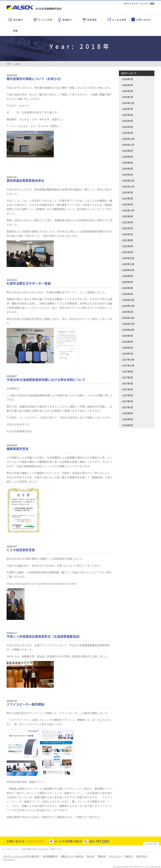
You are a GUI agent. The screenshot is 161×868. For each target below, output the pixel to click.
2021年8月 (128, 240)
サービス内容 (45, 20)
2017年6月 (128, 377)
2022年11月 (128, 210)
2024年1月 (128, 174)
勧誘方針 (129, 856)
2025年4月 (128, 121)
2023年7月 (128, 192)
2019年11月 (128, 306)
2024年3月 (128, 169)
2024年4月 (128, 163)
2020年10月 (128, 270)
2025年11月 (128, 103)
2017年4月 (128, 389)
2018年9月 (128, 336)
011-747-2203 (99, 841)
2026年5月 (128, 79)
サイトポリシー (115, 856)
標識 (152, 3)
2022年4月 (128, 222)
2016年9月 (128, 413)
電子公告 (91, 856)
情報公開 (102, 856)
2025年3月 (128, 127)
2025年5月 (128, 115)
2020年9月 (128, 276)
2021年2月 (128, 252)
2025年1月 (128, 133)
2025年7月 (128, 109)
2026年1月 (128, 97)
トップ (144, 3)
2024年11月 (128, 145)
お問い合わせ (144, 20)
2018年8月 (128, 342)
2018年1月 (128, 354)
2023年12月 (128, 180)
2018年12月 (128, 318)
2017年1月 (128, 407)
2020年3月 (128, 294)
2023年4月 (128, 198)
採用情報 (92, 20)
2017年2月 (128, 401)
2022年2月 (128, 228)
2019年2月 (128, 312)
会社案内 (18, 20)
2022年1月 (128, 234)
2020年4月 (128, 288)
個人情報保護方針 (50, 856)
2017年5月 (128, 383)
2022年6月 (128, 216)
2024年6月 (128, 151)
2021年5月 (128, 246)
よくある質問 (119, 20)
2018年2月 (128, 348)
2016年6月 (128, 425)
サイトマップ (131, 3)
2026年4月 (128, 85)
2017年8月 (128, 371)
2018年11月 (128, 324)
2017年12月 (128, 359)
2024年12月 (128, 139)
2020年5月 (128, 282)
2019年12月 (128, 300)
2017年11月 (128, 365)
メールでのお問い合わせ (68, 841)
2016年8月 (128, 419)
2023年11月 (128, 186)
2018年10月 (128, 330)
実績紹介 (67, 20)
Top (9, 64)
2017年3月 (128, 395)
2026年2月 (128, 91)
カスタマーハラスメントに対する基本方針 (21, 856)
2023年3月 (128, 204)
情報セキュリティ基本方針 (72, 856)
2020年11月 (128, 264)
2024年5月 (128, 157)
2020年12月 (128, 258)
